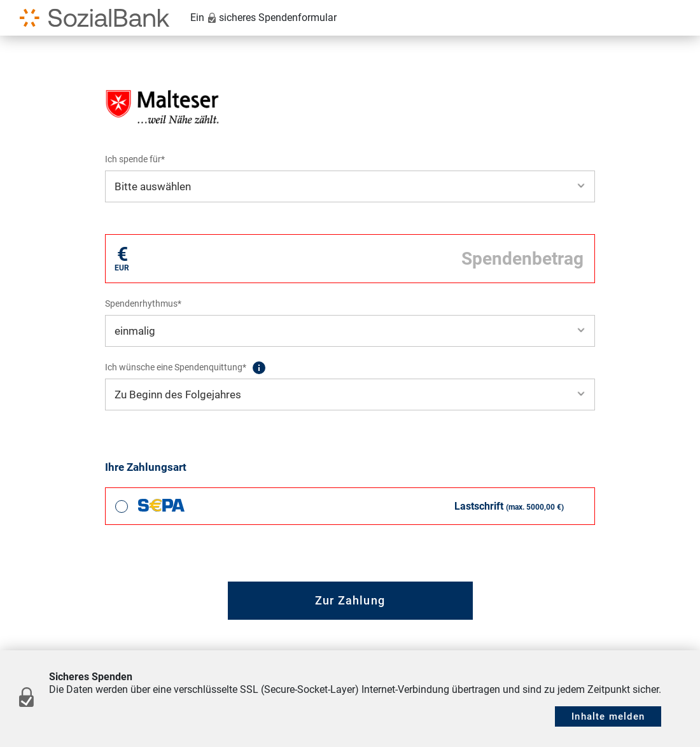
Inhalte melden (608, 716)
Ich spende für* (135, 159)
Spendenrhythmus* (143, 304)
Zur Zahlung (350, 600)
